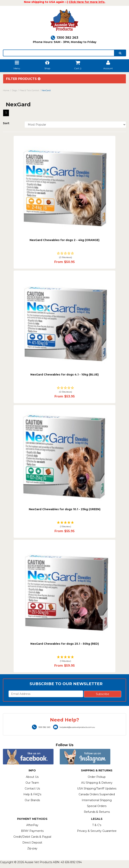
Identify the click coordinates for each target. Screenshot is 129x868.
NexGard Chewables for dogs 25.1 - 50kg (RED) (65, 644)
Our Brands (32, 800)
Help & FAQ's (32, 794)
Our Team (32, 783)
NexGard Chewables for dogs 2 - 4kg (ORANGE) (64, 240)
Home (6, 90)
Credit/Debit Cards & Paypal (32, 837)
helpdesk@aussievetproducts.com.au (74, 727)
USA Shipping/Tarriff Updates (97, 789)
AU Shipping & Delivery (97, 783)
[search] (120, 53)
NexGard (46, 90)
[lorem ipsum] (59, 53)
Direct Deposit (32, 843)
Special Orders (97, 806)
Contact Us (32, 789)
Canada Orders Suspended (97, 794)
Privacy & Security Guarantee (97, 831)
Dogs (14, 90)
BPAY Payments (32, 831)
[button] (64, 255)
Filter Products (23, 79)
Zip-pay (32, 848)
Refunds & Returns (97, 812)
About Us (32, 777)
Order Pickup (97, 777)
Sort (6, 123)
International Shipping (97, 800)
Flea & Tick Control (29, 90)
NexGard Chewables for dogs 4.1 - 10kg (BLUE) (64, 375)
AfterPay (32, 825)
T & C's (97, 825)
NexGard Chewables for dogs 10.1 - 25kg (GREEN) (65, 509)
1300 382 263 (64, 38)
